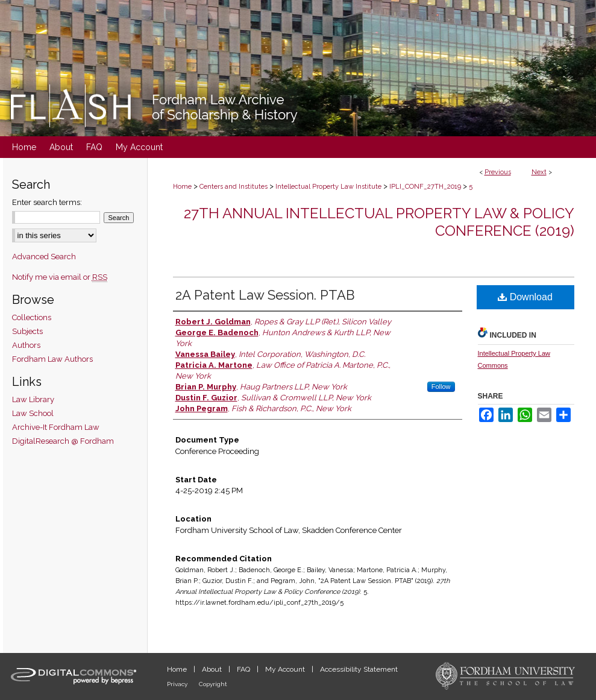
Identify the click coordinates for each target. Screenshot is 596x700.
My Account (286, 669)
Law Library (33, 399)
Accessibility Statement (359, 669)
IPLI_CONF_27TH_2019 (425, 187)
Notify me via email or (60, 277)
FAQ (244, 669)
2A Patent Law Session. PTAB (265, 295)
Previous (498, 172)
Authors (26, 345)
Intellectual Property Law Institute (328, 187)
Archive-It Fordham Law (56, 427)
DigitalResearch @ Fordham (63, 441)
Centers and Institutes (234, 187)
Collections (32, 317)
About (213, 669)
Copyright (213, 684)
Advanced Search (44, 257)
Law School (33, 413)
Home (182, 187)
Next (539, 172)
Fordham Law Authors (52, 359)
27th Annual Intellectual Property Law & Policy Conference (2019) (379, 222)
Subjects (27, 331)
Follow (441, 386)
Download (525, 297)
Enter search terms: (47, 202)
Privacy (178, 684)
